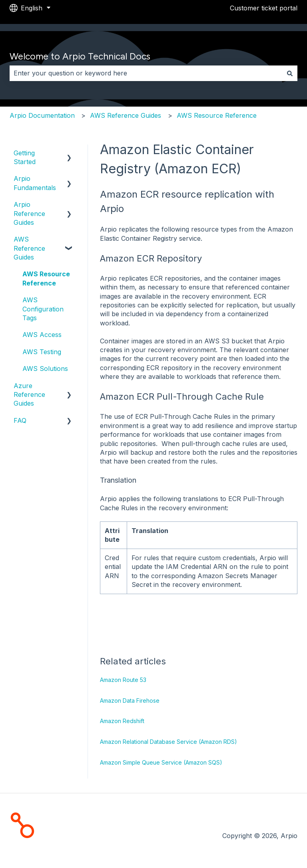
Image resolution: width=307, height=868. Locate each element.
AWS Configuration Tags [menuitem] (43, 309)
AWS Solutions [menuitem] (45, 369)
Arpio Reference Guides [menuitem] (29, 213)
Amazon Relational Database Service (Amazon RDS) (168, 742)
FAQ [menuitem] (20, 420)
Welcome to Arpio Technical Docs (80, 56)
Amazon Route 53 (123, 680)
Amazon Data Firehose (130, 701)
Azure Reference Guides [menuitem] (29, 395)
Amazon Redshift (122, 721)
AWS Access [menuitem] (42, 335)
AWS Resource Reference (217, 115)
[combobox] (146, 73)
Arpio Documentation (42, 115)
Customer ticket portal (264, 8)
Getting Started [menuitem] (25, 157)
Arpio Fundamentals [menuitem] (35, 183)
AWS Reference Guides (126, 115)
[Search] (290, 73)
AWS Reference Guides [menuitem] (29, 248)
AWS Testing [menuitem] (42, 352)
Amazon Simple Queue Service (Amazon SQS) (161, 762)
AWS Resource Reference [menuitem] (46, 278)
